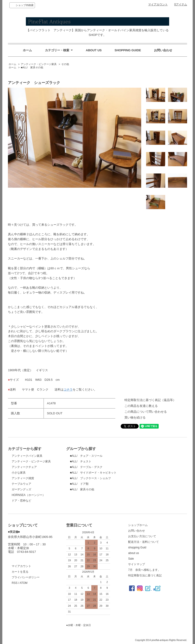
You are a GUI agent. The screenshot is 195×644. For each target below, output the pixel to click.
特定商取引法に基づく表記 (145, 575)
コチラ (68, 390)
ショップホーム (138, 525)
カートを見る (20, 572)
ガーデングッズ (21, 489)
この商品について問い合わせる (146, 412)
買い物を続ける (135, 417)
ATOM (24, 583)
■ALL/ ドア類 (79, 484)
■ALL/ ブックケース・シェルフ (90, 478)
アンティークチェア (24, 467)
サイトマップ (137, 564)
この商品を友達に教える (141, 406)
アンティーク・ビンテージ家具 (39, 64)
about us (133, 553)
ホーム (27, 50)
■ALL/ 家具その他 (32, 67)
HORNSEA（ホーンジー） (28, 495)
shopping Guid (137, 547)
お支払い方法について (142, 536)
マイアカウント (158, 4)
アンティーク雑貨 (23, 478)
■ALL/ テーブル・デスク (86, 467)
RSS (15, 583)
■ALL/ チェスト (81, 461)
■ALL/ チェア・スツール (86, 456)
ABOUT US (94, 50)
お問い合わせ (163, 50)
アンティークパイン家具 (27, 456)
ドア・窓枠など (21, 501)
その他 (65, 64)
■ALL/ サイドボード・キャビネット (93, 473)
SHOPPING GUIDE (128, 50)
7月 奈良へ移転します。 (144, 570)
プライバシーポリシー (26, 577)
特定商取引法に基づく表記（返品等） (150, 400)
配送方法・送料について (144, 542)
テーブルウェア (21, 484)
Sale (131, 559)
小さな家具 (19, 473)
